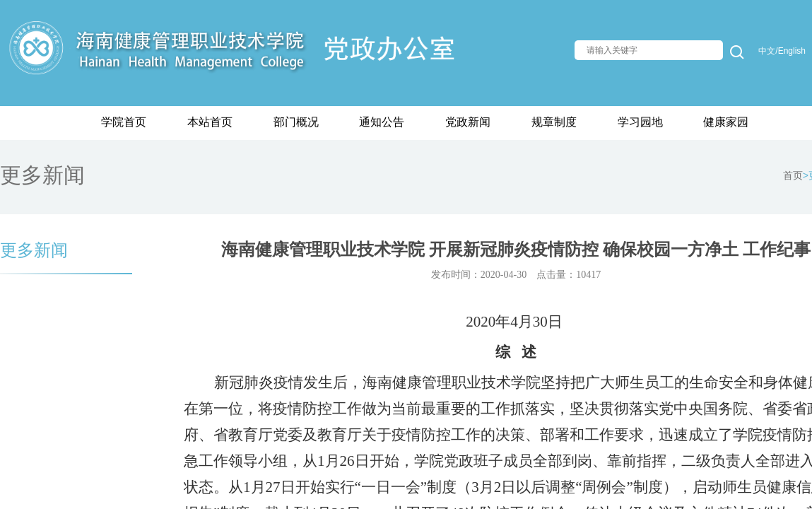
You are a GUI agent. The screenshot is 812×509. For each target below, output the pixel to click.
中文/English (782, 51)
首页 (793, 175)
